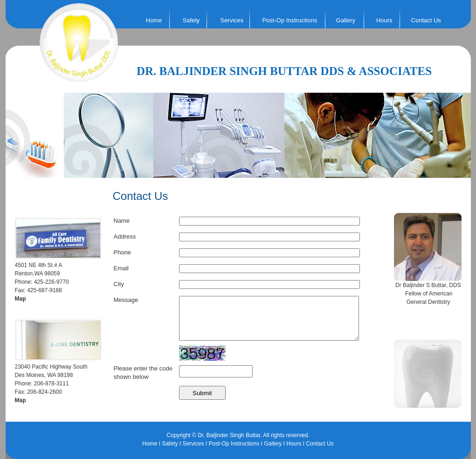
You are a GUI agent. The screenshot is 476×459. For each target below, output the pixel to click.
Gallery (346, 20)
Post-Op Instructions (290, 20)
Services (193, 444)
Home (154, 20)
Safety (170, 444)
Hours (384, 20)
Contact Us (426, 20)
